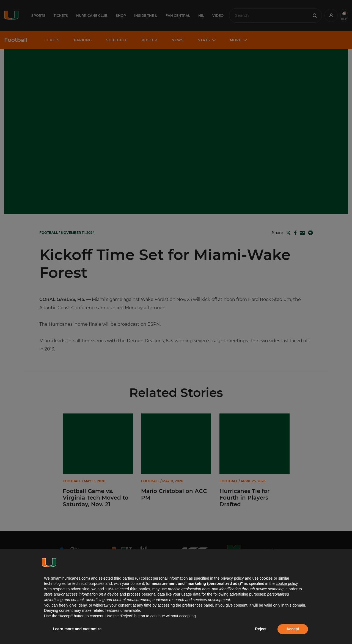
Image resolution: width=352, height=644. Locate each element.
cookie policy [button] (287, 583)
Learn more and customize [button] (77, 629)
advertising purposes (247, 594)
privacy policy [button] (232, 578)
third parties (140, 589)
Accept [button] (293, 629)
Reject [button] (261, 629)
